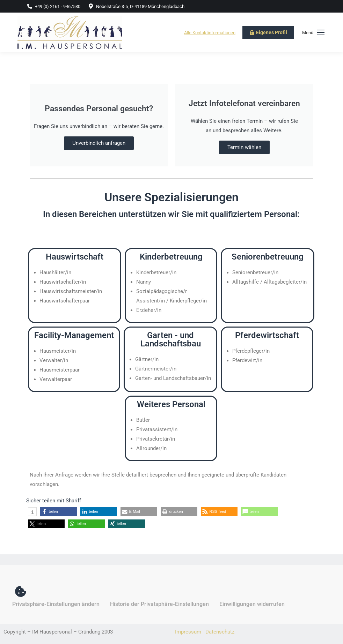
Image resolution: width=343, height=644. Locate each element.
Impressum (188, 632)
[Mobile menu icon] (313, 33)
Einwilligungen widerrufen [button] (252, 604)
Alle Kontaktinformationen (210, 33)
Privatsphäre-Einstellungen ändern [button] (56, 604)
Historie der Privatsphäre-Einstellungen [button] (159, 604)
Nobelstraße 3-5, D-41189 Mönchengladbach (136, 6)
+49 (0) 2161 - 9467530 (53, 6)
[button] (32, 512)
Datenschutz (220, 632)
